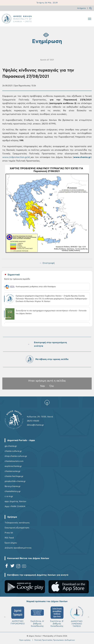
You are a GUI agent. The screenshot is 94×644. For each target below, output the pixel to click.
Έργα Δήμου (11, 543)
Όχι (52, 386)
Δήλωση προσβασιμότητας (18, 548)
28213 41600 (33, 421)
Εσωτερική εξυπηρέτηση (17, 528)
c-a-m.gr (9, 496)
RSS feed (9, 538)
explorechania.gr (13, 466)
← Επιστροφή (47, 263)
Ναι (43, 386)
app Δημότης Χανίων (15, 501)
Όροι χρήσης (25, 640)
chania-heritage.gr (14, 476)
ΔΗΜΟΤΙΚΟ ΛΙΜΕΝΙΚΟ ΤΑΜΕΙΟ (77, 617)
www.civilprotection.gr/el (16, 157)
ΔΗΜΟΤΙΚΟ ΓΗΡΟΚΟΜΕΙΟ (18, 616)
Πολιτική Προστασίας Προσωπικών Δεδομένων (55, 640)
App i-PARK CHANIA (15, 506)
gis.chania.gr (11, 446)
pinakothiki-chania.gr (15, 481)
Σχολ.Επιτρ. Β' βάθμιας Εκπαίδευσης (57, 617)
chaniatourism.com (14, 461)
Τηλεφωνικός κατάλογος (17, 523)
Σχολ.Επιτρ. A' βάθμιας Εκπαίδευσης (37, 617)
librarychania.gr (13, 486)
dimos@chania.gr (35, 425)
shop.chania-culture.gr (16, 456)
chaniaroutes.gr (13, 471)
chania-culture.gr (13, 451)
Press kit (9, 533)
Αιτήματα (81, 8)
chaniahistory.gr (13, 491)
